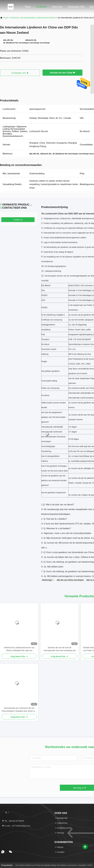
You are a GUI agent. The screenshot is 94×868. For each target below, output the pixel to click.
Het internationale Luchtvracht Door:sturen (38, 18)
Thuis (28, 7)
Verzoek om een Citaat (62, 73)
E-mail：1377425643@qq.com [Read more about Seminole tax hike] (16, 826)
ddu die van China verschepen (70, 580)
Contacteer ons (76, 7)
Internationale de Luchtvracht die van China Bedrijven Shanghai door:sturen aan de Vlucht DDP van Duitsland (19, 710)
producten (14, 18)
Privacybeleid (7, 865)
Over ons (57, 7)
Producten (41, 7)
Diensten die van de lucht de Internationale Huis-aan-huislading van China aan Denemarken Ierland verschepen (60, 649)
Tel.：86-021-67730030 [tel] (13, 821)
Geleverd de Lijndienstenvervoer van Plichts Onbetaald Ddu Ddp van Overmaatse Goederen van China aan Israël (19, 649)
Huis (5, 18)
